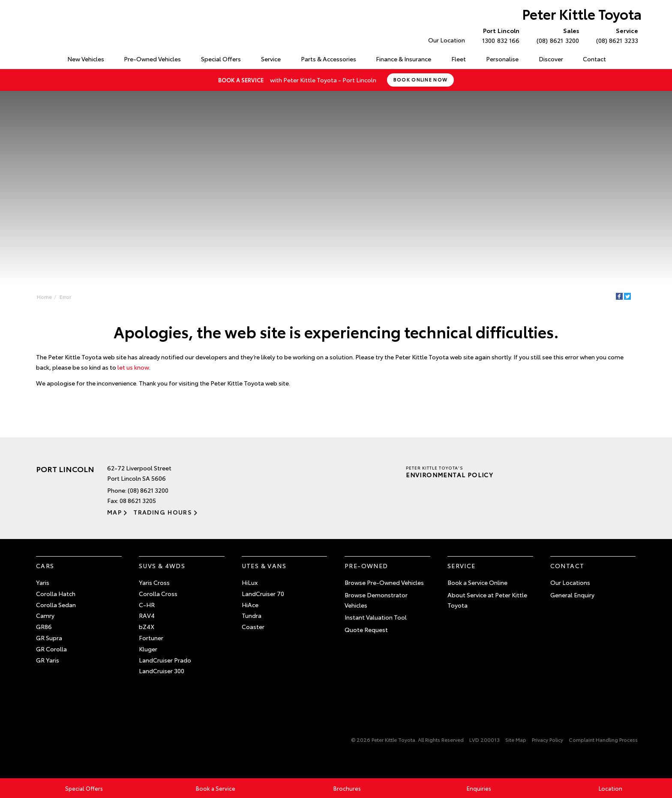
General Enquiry (572, 595)
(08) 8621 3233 (615, 35)
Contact (594, 59)
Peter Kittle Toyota (582, 14)
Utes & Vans (264, 566)
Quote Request (366, 629)
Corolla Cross (158, 593)
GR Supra (49, 638)
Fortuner (151, 638)
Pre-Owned (366, 566)
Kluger (148, 649)
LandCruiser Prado (165, 660)
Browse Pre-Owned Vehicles (384, 582)
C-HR (147, 605)
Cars (45, 566)
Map (114, 512)
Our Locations (570, 582)
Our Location (447, 40)
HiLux (250, 582)
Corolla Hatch (56, 593)
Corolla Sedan (56, 605)
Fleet (459, 59)
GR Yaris (48, 660)
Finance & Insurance (403, 59)
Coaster (253, 626)
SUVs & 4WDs (162, 566)
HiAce (250, 605)
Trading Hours (163, 512)
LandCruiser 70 (263, 593)
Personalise (502, 59)
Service (271, 59)
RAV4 (147, 615)
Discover (551, 59)
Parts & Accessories (328, 59)
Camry (45, 615)
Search (625, 59)
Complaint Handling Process (603, 739)
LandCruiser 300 (162, 671)
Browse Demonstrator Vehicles (376, 600)
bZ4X (147, 626)
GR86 (44, 626)
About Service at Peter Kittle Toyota (487, 600)
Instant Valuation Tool (376, 617)
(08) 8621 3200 (556, 35)
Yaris (43, 582)
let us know (133, 367)
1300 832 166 (499, 35)
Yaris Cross (154, 582)
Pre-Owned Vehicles (152, 59)
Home (37, 57)
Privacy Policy (547, 739)
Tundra (252, 615)
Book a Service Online (477, 582)
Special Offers (221, 59)
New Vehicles (86, 59)
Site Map (516, 739)
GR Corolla (51, 649)
